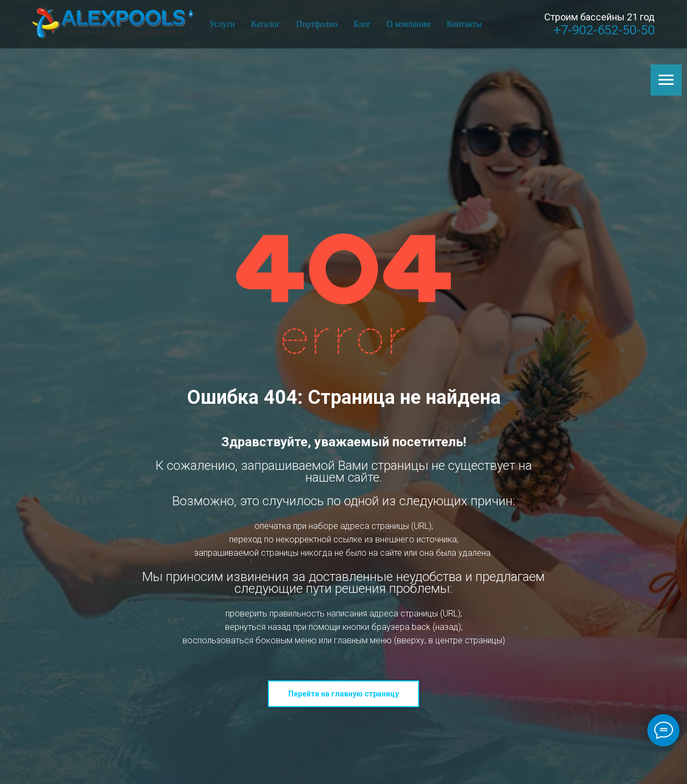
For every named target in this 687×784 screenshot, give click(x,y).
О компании (408, 24)
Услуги (222, 24)
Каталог (266, 24)
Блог (362, 24)
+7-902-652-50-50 (604, 30)
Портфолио (317, 24)
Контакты (464, 24)
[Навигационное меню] (666, 80)
